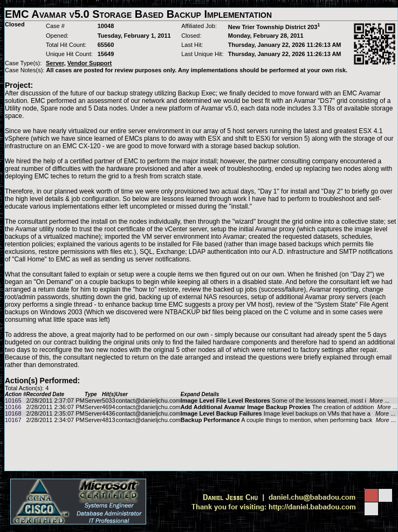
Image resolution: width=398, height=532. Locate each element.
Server (93, 400)
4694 (108, 407)
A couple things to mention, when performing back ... (288, 420)
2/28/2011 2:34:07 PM (55, 420)
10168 (13, 413)
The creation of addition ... (289, 407)
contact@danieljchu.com (148, 400)
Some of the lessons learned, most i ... (285, 400)
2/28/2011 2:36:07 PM (55, 407)
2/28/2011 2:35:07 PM (55, 413)
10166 (13, 407)
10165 (13, 400)
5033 (108, 400)
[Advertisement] (201, 447)
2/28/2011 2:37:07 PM (55, 400)
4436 (108, 413)
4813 (108, 420)
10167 (13, 420)
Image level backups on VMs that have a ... (288, 413)
